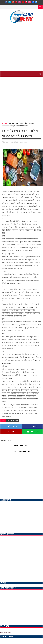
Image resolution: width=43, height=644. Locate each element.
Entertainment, (22, 142)
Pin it (12, 432)
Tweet (12, 426)
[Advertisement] (21, 48)
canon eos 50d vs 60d (6, 632)
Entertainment (13, 123)
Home (4, 123)
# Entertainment (13, 421)
